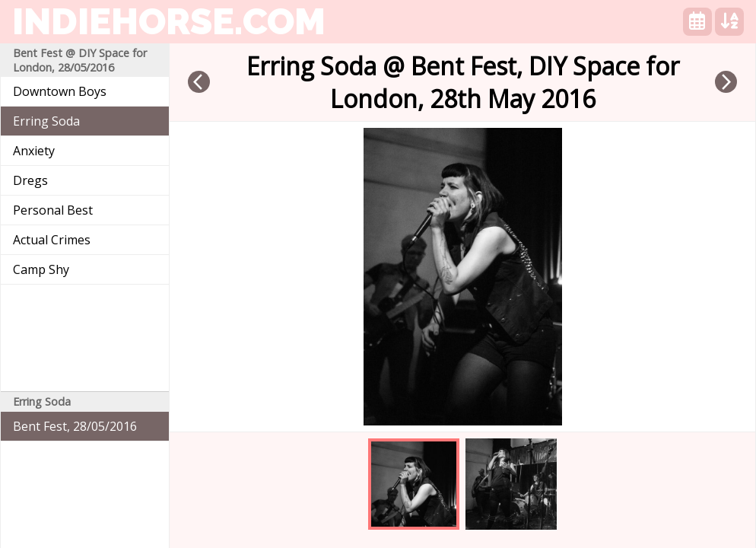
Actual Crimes (52, 240)
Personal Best (53, 210)
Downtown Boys (60, 91)
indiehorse (169, 21)
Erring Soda (46, 121)
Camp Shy (41, 269)
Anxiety (34, 151)
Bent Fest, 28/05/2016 (75, 426)
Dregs (30, 180)
